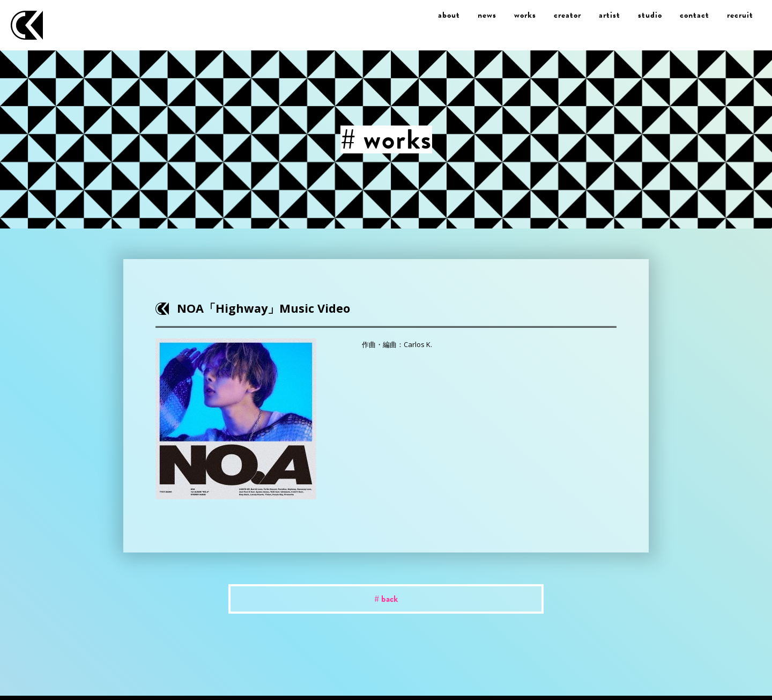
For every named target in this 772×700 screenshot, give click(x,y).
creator (567, 15)
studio (650, 15)
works (525, 15)
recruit (740, 15)
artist (610, 15)
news (487, 15)
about (449, 15)
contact (695, 15)
